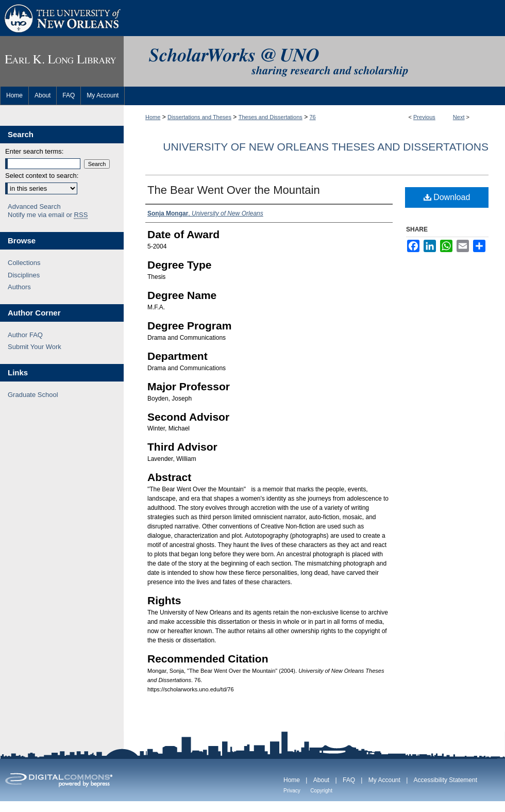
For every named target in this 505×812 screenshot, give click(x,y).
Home (153, 117)
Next (459, 117)
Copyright (321, 791)
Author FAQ (25, 335)
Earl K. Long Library (62, 61)
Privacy (292, 791)
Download (447, 197)
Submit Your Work (35, 347)
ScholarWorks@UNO (314, 61)
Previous (424, 117)
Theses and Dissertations (271, 117)
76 (313, 117)
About (321, 780)
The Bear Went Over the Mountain (234, 190)
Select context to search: (42, 176)
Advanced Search (34, 206)
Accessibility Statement (445, 780)
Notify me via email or (48, 215)
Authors (19, 287)
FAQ (349, 780)
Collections (24, 263)
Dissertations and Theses (199, 117)
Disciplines (24, 275)
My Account (384, 780)
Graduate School (33, 395)
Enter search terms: (34, 151)
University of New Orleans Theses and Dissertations (326, 147)
